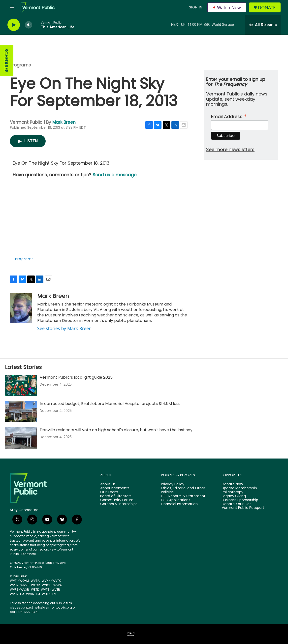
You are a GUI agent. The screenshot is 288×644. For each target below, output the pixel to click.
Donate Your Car (236, 504)
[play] (14, 25)
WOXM (24, 581)
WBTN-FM (49, 594)
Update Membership (239, 488)
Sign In (196, 7)
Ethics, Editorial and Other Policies (183, 490)
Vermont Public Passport (243, 508)
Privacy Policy (173, 484)
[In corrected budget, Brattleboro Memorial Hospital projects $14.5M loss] (21, 412)
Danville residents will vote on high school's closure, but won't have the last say (116, 430)
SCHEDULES (6, 61)
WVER (56, 590)
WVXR (25, 590)
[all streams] (263, 25)
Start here (29, 554)
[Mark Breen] (21, 308)
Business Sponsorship (240, 500)
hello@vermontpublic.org (53, 607)
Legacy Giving (234, 496)
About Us (108, 484)
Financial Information (179, 504)
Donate (267, 8)
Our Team (109, 492)
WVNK (46, 581)
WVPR (14, 585)
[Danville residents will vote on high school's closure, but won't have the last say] (21, 438)
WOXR (35, 585)
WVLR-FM (33, 594)
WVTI (14, 581)
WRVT (25, 585)
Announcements (115, 488)
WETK (35, 590)
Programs (20, 65)
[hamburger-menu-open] (12, 7)
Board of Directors (116, 496)
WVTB (45, 590)
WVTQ (57, 581)
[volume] (29, 25)
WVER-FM (17, 594)
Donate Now (232, 484)
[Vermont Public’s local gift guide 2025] (21, 385)
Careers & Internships (119, 504)
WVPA (58, 585)
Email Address (229, 116)
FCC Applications (176, 500)
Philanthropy (233, 492)
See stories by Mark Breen (64, 328)
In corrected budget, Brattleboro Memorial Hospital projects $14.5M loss (110, 404)
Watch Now (227, 7)
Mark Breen (64, 122)
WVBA (35, 581)
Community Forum (117, 500)
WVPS (14, 590)
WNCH (47, 585)
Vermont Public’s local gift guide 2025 (76, 377)
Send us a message (114, 175)
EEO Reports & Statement (183, 496)
